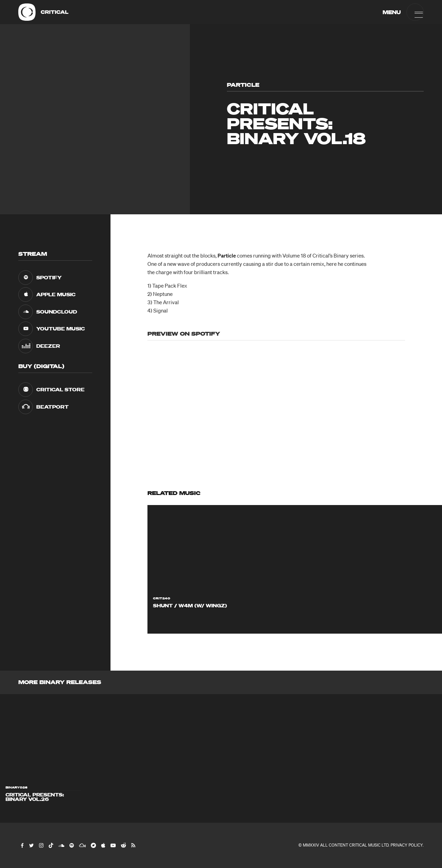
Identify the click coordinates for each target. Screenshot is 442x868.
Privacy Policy (407, 845)
